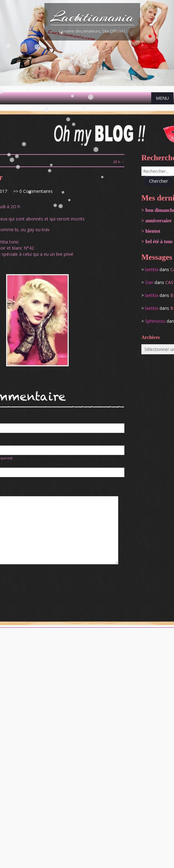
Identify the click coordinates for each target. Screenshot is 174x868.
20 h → (119, 162)
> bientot (151, 231)
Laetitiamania (92, 17)
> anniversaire (156, 221)
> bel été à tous (157, 241)
